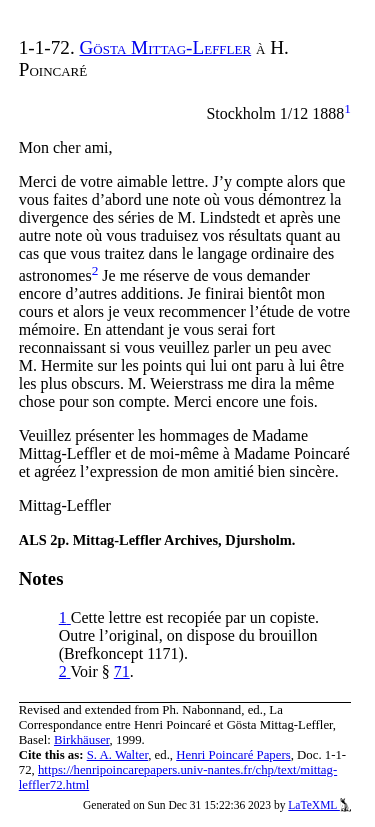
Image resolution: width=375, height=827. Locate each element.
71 (122, 671)
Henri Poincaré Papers (233, 755)
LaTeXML (319, 805)
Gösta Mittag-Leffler (166, 47)
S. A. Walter (118, 755)
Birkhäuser (82, 740)
